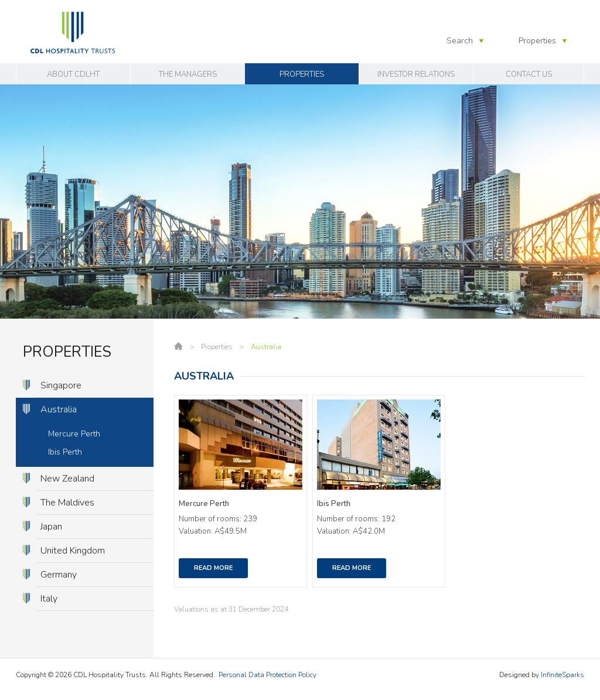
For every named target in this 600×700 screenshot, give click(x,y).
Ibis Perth (65, 452)
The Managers (188, 74)
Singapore (61, 385)
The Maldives (67, 503)
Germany (59, 575)
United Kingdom (73, 551)
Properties (302, 74)
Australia (59, 409)
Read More (213, 568)
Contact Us (529, 74)
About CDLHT (73, 74)
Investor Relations (416, 74)
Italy (49, 599)
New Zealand (67, 479)
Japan (51, 527)
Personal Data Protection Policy (267, 675)
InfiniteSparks (562, 675)
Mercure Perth (74, 434)
